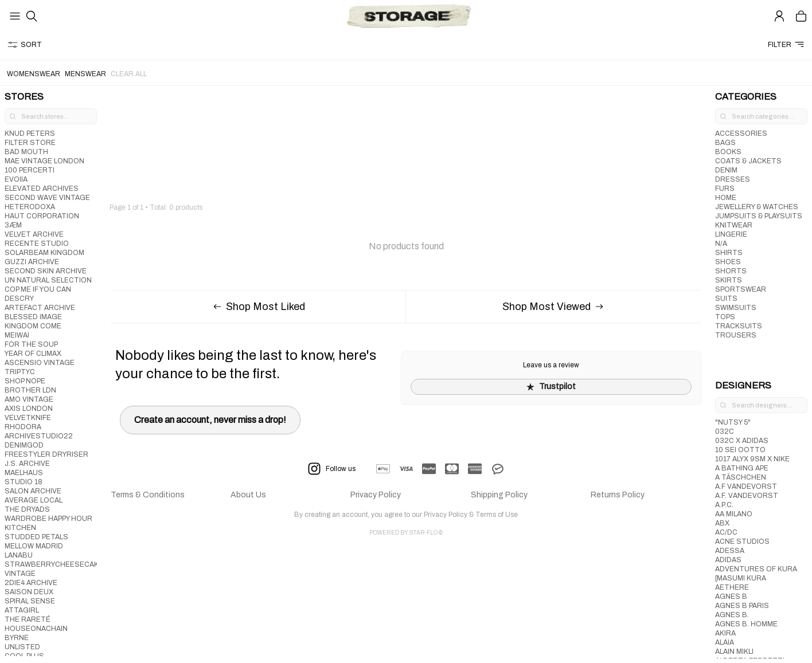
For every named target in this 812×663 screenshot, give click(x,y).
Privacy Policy (376, 495)
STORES (24, 97)
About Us (248, 495)
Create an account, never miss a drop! (210, 420)
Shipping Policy (499, 495)
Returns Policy (618, 495)
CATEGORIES (746, 97)
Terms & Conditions (148, 495)
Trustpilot (551, 387)
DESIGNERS (743, 385)
